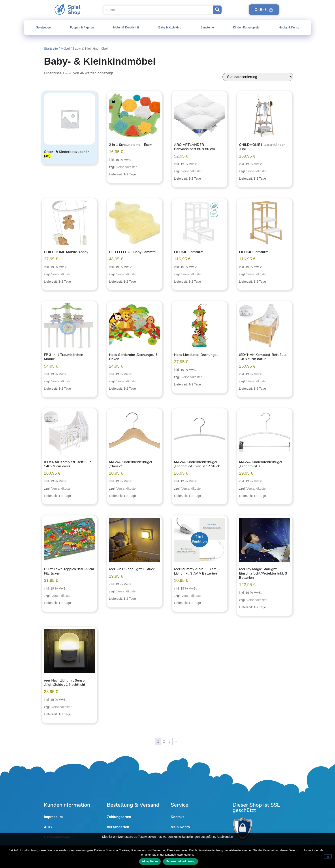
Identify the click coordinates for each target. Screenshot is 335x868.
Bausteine (207, 28)
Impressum (53, 817)
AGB (48, 827)
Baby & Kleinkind (170, 28)
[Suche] (217, 10)
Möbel (65, 48)
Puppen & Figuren (82, 28)
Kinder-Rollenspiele (246, 28)
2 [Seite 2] (164, 741)
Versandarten (118, 827)
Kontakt (177, 817)
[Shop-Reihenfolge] (258, 77)
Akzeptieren (150, 861)
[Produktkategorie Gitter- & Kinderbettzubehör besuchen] (69, 127)
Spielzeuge (43, 28)
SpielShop (74, 10)
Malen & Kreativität (126, 28)
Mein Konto (180, 827)
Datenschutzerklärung (181, 861)
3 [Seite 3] (170, 741)
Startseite (51, 48)
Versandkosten (127, 167)
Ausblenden (225, 837)
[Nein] (328, 856)
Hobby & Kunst (289, 28)
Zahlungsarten (119, 817)
